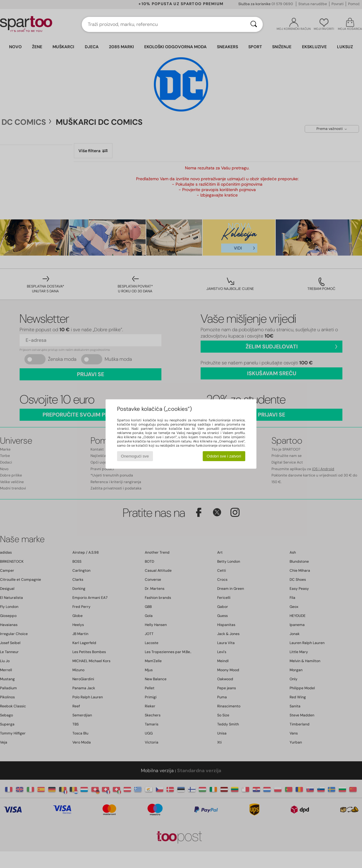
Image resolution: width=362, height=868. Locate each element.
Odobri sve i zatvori (224, 456)
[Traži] (254, 24)
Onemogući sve (135, 456)
